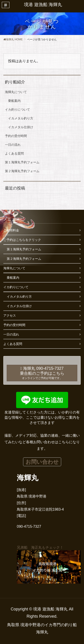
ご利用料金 (11, 230)
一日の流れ (13, 145)
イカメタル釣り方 (21, 118)
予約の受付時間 (16, 136)
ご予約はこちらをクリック (22, 240)
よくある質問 (14, 153)
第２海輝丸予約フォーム (22, 171)
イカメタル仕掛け (21, 127)
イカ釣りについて (17, 110)
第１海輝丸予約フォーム (22, 162)
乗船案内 (14, 101)
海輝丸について (16, 92)
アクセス (10, 315)
